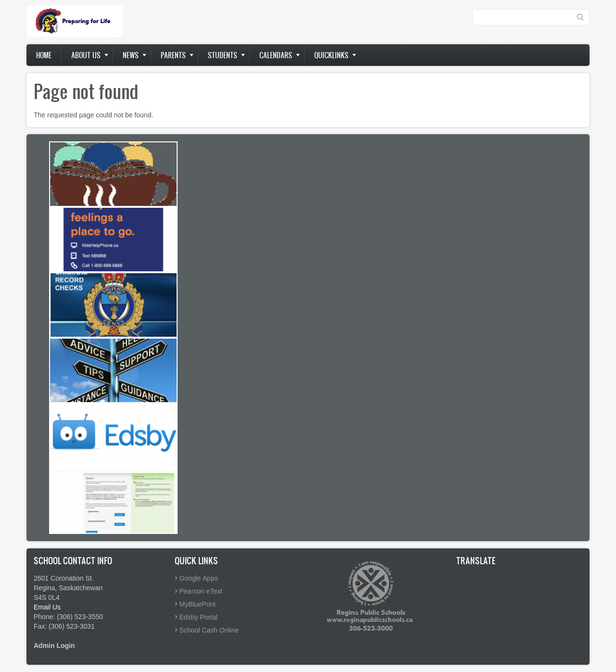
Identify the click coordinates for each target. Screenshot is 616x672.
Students (223, 55)
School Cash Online (209, 630)
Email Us (47, 607)
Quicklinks (331, 55)
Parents (173, 55)
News (131, 55)
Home (44, 55)
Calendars (276, 55)
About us (86, 55)
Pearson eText (201, 591)
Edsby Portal (199, 617)
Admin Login (54, 646)
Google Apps (199, 578)
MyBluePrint (198, 604)
